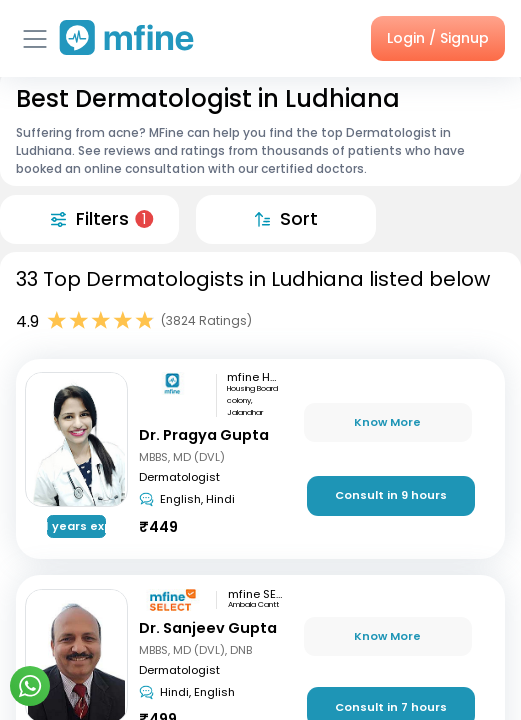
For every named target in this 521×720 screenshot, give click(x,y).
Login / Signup (438, 38)
